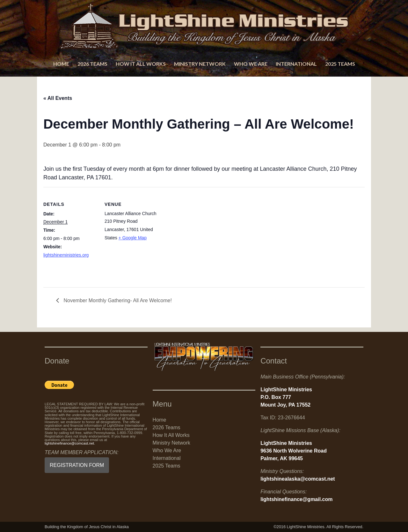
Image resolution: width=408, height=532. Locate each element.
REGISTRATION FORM (77, 465)
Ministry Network (200, 64)
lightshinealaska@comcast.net (298, 479)
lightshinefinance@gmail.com (296, 499)
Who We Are (251, 64)
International (296, 64)
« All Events (58, 98)
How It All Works (141, 64)
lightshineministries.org (66, 255)
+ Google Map (133, 238)
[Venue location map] (199, 231)
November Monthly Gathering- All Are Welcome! (117, 300)
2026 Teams (92, 64)
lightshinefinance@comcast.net (69, 443)
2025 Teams (340, 64)
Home (61, 64)
